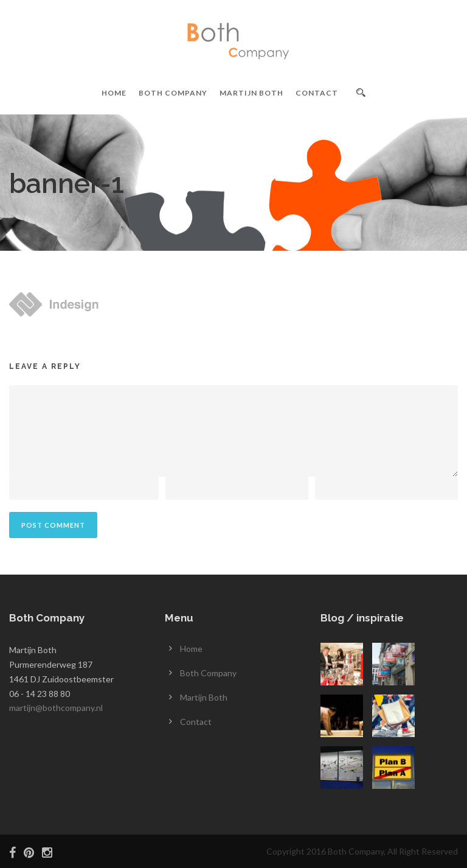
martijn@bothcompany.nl (56, 708)
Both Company (173, 93)
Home (114, 93)
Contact (317, 93)
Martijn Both (251, 93)
